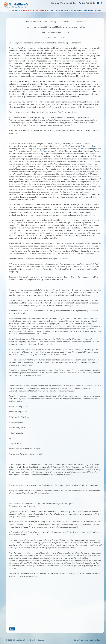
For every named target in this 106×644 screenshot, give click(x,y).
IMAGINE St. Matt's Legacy (36, 10)
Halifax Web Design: (81, 640)
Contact (99, 10)
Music (74, 10)
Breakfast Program (86, 10)
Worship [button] (66, 10)
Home (11, 10)
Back (12, 629)
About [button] (19, 10)
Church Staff (54, 10)
